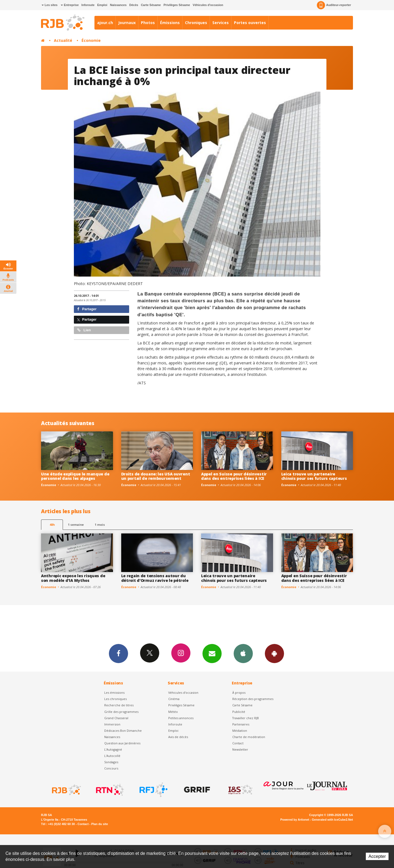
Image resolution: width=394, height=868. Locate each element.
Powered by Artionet (295, 820)
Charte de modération (249, 737)
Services (221, 23)
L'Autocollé (112, 756)
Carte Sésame (151, 5)
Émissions (170, 23)
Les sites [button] (50, 5)
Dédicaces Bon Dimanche (123, 731)
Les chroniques (115, 699)
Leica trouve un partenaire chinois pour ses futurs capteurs (314, 476)
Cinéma (174, 699)
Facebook (118, 653)
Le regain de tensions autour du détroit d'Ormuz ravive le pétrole (155, 578)
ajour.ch (105, 23)
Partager (87, 309)
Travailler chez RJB (246, 718)
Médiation (240, 731)
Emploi (102, 5)
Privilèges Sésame (177, 5)
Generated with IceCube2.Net (332, 820)
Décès (134, 5)
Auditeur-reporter (334, 5)
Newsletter (240, 749)
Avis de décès (178, 737)
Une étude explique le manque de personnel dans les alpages (75, 476)
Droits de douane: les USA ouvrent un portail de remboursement (156, 476)
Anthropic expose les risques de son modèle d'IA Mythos (73, 578)
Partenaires (241, 724)
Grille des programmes (121, 712)
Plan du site (99, 824)
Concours (111, 768)
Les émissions (114, 693)
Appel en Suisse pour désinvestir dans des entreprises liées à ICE (234, 476)
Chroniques (196, 23)
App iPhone (243, 653)
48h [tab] (52, 525)
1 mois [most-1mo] (100, 525)
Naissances (118, 5)
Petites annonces (181, 718)
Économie (91, 40)
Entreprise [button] (70, 5)
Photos (148, 23)
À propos (239, 693)
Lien (84, 330)
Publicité (239, 712)
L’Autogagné (113, 749)
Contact (238, 743)
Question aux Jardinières (122, 743)
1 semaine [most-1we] (76, 525)
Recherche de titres (119, 705)
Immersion (112, 724)
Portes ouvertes (250, 23)
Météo (173, 712)
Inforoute (88, 5)
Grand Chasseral (116, 718)
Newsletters (212, 653)
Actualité (63, 40)
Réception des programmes (253, 699)
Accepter (377, 856)
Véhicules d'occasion (208, 5)
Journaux (127, 23)
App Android (274, 653)
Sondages (111, 762)
